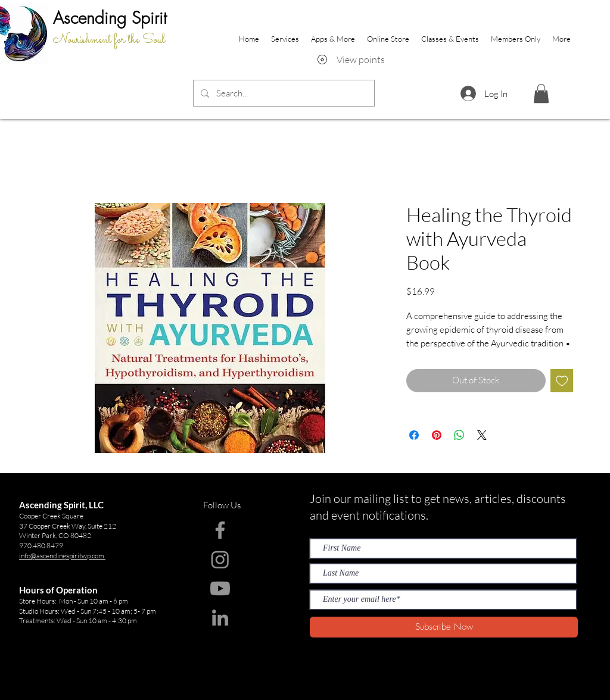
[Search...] (283, 93)
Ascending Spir (106, 18)
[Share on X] (482, 435)
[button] (541, 93)
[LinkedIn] (220, 618)
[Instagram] (220, 559)
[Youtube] (220, 588)
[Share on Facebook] (414, 435)
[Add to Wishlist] (562, 381)
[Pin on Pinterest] (437, 435)
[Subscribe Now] (444, 627)
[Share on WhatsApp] (459, 435)
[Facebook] (220, 530)
